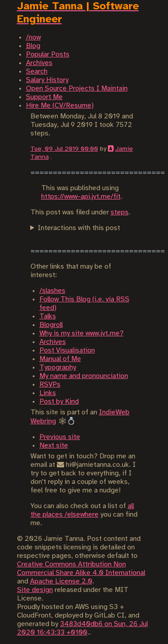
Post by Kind (59, 402)
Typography (58, 368)
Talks (48, 316)
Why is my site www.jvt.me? (82, 333)
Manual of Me (60, 359)
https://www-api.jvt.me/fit (81, 197)
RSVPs (50, 385)
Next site (54, 446)
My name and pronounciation (84, 376)
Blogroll (51, 325)
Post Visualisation (67, 350)
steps (120, 212)
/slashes (52, 291)
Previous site (60, 437)
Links (48, 393)
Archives (53, 342)
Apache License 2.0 (61, 581)
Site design (35, 590)
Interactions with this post (79, 228)
